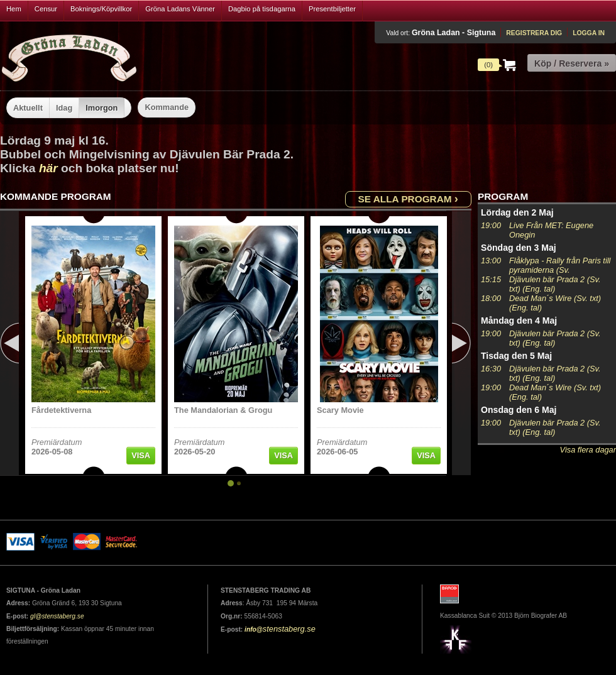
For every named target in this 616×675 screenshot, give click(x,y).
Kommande (167, 107)
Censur (46, 9)
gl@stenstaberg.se (57, 616)
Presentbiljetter (332, 9)
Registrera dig (534, 33)
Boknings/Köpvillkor (101, 9)
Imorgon (102, 108)
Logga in (589, 33)
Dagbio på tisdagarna (262, 9)
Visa (141, 455)
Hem (14, 9)
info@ (254, 629)
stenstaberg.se (289, 629)
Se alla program (408, 198)
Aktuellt (28, 108)
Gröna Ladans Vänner (180, 9)
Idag (64, 108)
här (48, 168)
